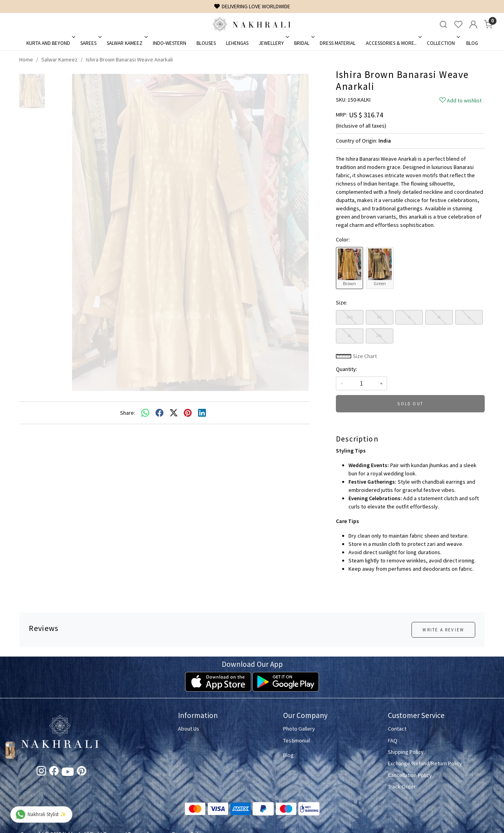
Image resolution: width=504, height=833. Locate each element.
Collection (443, 43)
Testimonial (296, 740)
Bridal (304, 43)
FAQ (393, 740)
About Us (189, 729)
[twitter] (174, 413)
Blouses (206, 43)
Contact (397, 729)
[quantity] (361, 383)
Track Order (402, 787)
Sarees (90, 43)
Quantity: (346, 369)
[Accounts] (473, 24)
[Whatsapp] (145, 413)
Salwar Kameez (127, 43)
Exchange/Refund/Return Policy (425, 763)
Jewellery (273, 43)
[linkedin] (202, 413)
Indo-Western (170, 43)
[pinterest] (188, 413)
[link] (443, 25)
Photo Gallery (299, 729)
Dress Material (338, 43)
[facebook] (159, 413)
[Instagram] (41, 772)
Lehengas (237, 43)
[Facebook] (54, 772)
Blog (472, 43)
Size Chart (356, 356)
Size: (342, 302)
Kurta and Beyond (50, 43)
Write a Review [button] (443, 630)
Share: (128, 413)
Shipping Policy (406, 752)
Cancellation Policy (410, 775)
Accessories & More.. (393, 43)
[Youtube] (68, 773)
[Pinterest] (82, 772)
